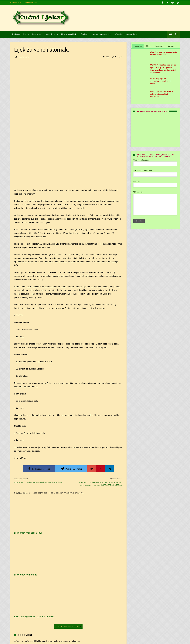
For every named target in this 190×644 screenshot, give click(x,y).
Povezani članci (23, 493)
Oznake (171, 46)
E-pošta (22, 588)
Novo (148, 46)
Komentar (22, 558)
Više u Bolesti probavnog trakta (66, 493)
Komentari (159, 46)
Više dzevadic (40, 493)
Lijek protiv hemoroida (63, 526)
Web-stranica (19, 596)
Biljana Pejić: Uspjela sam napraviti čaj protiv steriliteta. (39, 480)
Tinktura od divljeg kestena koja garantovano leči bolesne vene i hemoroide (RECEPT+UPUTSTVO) (97, 482)
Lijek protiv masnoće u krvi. (28, 526)
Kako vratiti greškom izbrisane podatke (104, 528)
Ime (20, 579)
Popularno (138, 46)
